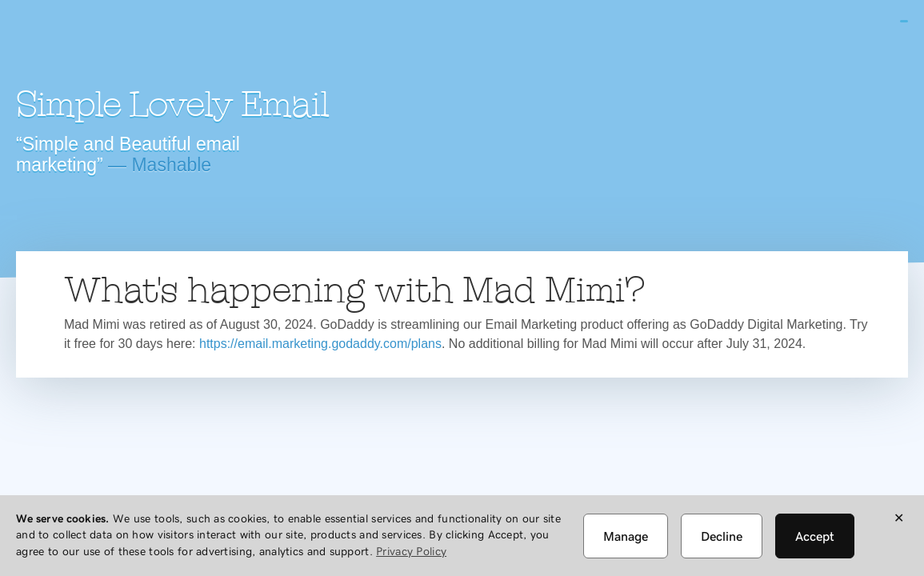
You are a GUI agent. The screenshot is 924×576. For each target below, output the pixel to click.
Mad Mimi (156, 44)
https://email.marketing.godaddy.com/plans (320, 344)
